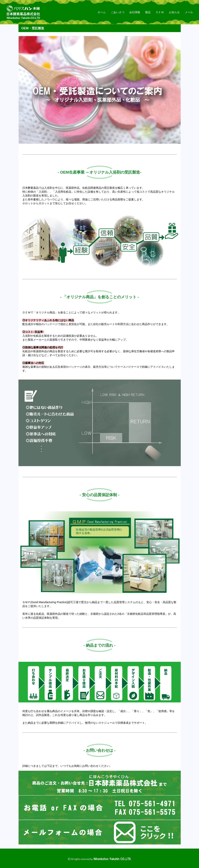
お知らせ (174, 12)
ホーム (102, 12)
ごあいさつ (118, 12)
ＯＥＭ (160, 12)
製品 (148, 12)
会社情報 (135, 12)
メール (189, 12)
